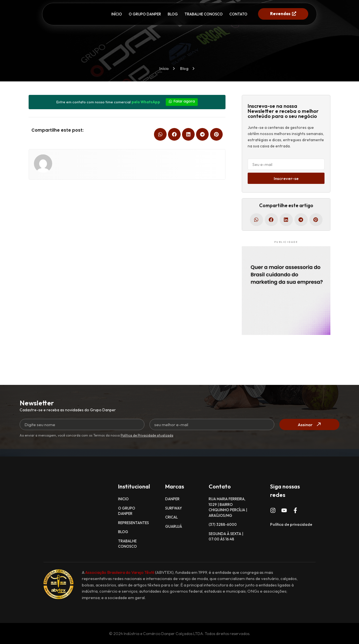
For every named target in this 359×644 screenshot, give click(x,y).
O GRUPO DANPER (145, 14)
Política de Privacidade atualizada (147, 435)
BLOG (173, 14)
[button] (160, 134)
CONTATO (238, 14)
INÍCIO (117, 14)
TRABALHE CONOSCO (204, 14)
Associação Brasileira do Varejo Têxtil (120, 572)
